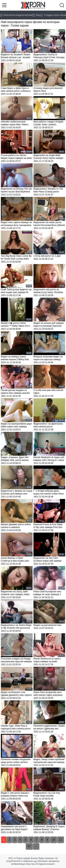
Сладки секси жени (53, 15)
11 (61, 840)
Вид (36, 15)
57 (29, 846)
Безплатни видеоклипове (16, 15)
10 (54, 840)
